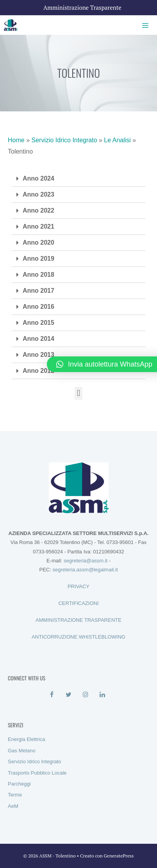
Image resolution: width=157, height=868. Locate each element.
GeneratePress (119, 856)
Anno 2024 (38, 178)
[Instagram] (85, 695)
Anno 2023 (38, 194)
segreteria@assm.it (86, 561)
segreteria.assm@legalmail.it (85, 570)
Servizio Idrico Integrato (64, 140)
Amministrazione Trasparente (82, 7)
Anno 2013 (38, 355)
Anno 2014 (38, 339)
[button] (78, 393)
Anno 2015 (38, 323)
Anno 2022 (38, 210)
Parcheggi (19, 784)
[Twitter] (69, 695)
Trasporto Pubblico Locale (37, 773)
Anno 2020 (38, 243)
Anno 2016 (38, 307)
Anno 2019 (38, 259)
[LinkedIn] (102, 695)
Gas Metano (22, 751)
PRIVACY (78, 586)
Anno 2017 (38, 291)
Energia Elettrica (26, 739)
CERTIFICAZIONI (78, 603)
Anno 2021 (38, 226)
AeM (13, 806)
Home (16, 140)
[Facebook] (52, 695)
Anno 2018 (38, 275)
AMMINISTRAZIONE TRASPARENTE (78, 620)
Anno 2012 (38, 371)
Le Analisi (117, 140)
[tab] (78, 179)
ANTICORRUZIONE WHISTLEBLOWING (78, 637)
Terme (15, 795)
